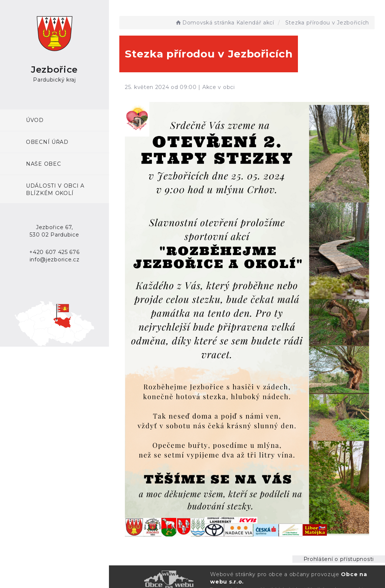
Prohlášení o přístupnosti (339, 559)
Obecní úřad (47, 142)
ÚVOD (35, 120)
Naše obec (43, 164)
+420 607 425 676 (54, 252)
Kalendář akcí (255, 23)
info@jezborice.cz (55, 260)
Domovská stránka (205, 23)
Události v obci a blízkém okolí (55, 189)
